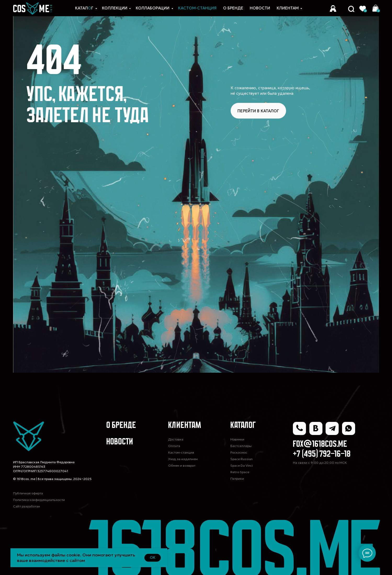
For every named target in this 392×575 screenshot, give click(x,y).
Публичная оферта (28, 493)
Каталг (84, 8)
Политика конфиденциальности (39, 500)
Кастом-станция (181, 452)
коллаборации (153, 8)
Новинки (237, 439)
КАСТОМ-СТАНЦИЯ (197, 8)
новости (260, 8)
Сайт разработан (27, 506)
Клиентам (288, 8)
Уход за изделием (183, 459)
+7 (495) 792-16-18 (322, 454)
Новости (120, 442)
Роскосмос (239, 452)
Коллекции (115, 8)
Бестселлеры (241, 446)
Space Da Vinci (242, 465)
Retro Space (240, 472)
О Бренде (233, 8)
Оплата (174, 446)
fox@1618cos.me (320, 445)
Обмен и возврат (182, 465)
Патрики (237, 479)
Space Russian (242, 459)
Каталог (243, 426)
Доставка (176, 439)
